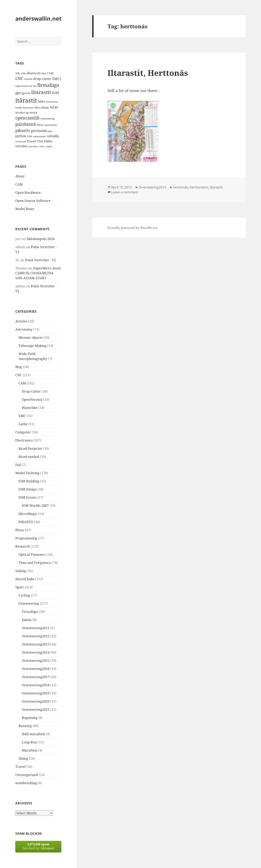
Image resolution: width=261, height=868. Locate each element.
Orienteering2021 (36, 710)
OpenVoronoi (32, 400)
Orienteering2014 (36, 652)
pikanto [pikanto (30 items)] (23, 130)
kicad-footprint (30, 448)
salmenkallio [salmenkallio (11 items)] (40, 136)
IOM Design (28, 489)
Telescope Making (33, 346)
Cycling (24, 595)
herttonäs (181, 187)
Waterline (30, 408)
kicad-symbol (29, 457)
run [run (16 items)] (30, 136)
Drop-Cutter (31, 391)
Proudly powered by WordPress (132, 228)
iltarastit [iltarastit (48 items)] (41, 92)
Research (23, 546)
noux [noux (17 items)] (33, 112)
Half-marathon (33, 734)
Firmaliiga (30, 612)
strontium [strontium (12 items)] (21, 141)
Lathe (23, 424)
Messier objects (31, 338)
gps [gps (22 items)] (18, 93)
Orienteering (29, 603)
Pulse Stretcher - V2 (40, 260)
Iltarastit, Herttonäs (148, 73)
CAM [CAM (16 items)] (50, 73)
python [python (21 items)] (21, 136)
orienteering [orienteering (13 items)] (48, 119)
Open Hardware (28, 193)
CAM (19, 184)
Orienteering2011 (36, 628)
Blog (19, 367)
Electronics (24, 440)
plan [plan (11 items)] (50, 131)
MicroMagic (28, 514)
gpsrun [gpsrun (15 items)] (26, 93)
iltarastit (216, 187)
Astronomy (24, 329)
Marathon (30, 750)
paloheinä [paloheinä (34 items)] (26, 124)
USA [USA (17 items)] (40, 141)
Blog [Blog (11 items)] (44, 73)
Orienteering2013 (36, 644)
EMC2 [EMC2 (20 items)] (57, 79)
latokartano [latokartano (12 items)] (52, 102)
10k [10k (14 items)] (18, 73)
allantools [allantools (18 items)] (34, 73)
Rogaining (30, 718)
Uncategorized (27, 775)
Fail (18, 465)
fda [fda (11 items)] (35, 86)
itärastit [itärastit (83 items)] (26, 100)
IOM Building (29, 481)
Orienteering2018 (36, 685)
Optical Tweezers (32, 555)
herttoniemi (199, 187)
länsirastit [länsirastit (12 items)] (28, 108)
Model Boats (25, 209)
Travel (20, 767)
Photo (20, 530)
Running (25, 726)
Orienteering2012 (36, 636)
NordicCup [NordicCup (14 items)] (22, 113)
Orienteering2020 (36, 701)
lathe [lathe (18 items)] (41, 101)
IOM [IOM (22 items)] (55, 93)
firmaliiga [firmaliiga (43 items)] (48, 85)
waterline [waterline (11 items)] (33, 146)
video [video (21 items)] (48, 141)
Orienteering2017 (36, 677)
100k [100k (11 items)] (23, 73)
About (20, 176)
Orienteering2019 (36, 693)
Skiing (23, 758)
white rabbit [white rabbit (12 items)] (46, 146)
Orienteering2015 (36, 661)
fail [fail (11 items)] (30, 86)
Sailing (21, 571)
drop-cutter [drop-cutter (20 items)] (42, 79)
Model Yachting (27, 473)
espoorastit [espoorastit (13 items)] (22, 86)
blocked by (38, 846)
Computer (23, 432)
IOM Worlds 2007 (35, 506)
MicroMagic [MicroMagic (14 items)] (42, 107)
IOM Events (28, 497)
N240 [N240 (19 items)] (54, 107)
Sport (20, 587)
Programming (26, 538)
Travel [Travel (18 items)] (31, 141)
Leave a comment (125, 192)
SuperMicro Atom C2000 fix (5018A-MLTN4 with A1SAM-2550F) (38, 273)
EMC (22, 416)
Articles (21, 321)
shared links (25, 579)
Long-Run (29, 742)
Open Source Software (33, 201)
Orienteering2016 (36, 669)
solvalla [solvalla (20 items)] (53, 136)
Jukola (27, 620)
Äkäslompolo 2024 (41, 239)
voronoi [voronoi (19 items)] (21, 146)
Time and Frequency (35, 563)
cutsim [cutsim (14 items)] (28, 79)
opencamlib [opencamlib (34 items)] (27, 118)
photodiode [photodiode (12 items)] (51, 125)
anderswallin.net (38, 18)
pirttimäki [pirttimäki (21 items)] (39, 131)
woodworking (26, 783)
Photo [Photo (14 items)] (40, 125)
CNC (19, 375)
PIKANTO (26, 522)
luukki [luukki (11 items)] (19, 108)
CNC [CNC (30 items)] (19, 78)
